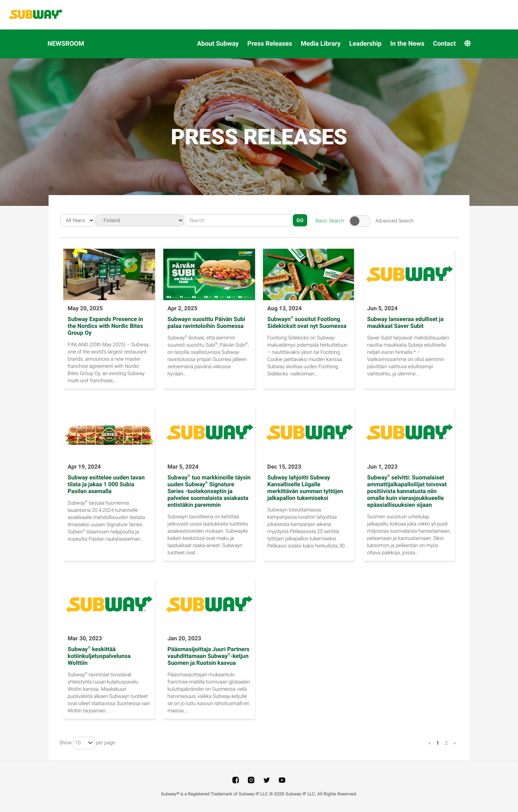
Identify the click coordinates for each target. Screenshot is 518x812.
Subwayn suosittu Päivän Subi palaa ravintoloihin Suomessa (206, 322)
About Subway (218, 44)
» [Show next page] (455, 743)
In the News (407, 44)
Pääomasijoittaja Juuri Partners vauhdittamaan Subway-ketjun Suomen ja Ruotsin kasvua (209, 656)
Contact (444, 44)
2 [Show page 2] (446, 743)
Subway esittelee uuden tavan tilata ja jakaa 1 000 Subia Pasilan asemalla (106, 484)
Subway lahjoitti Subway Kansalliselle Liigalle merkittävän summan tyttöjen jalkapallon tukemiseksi (305, 488)
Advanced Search (394, 221)
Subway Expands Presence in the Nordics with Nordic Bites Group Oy (105, 326)
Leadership (365, 44)
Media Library (321, 44)
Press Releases (270, 44)
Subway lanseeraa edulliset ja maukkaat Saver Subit (405, 322)
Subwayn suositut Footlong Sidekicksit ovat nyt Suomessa (307, 322)
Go (300, 220)
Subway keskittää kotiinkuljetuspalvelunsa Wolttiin (99, 656)
